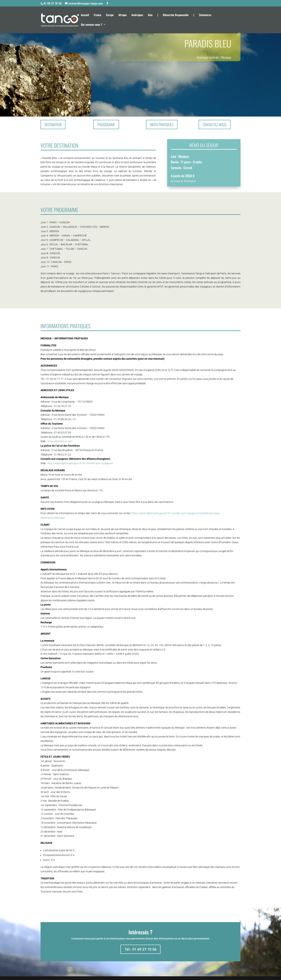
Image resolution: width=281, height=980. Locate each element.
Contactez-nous (215, 125)
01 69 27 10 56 (53, 3)
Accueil (85, 15)
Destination (53, 125)
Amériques (137, 15)
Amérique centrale (208, 57)
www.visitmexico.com (60, 441)
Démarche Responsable (176, 15)
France (98, 15)
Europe (110, 15)
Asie (150, 15)
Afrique (123, 15)
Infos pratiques (162, 125)
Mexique (226, 57)
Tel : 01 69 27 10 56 (140, 949)
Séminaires (205, 15)
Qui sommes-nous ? (92, 25)
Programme (106, 125)
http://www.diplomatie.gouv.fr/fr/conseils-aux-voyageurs (80, 463)
